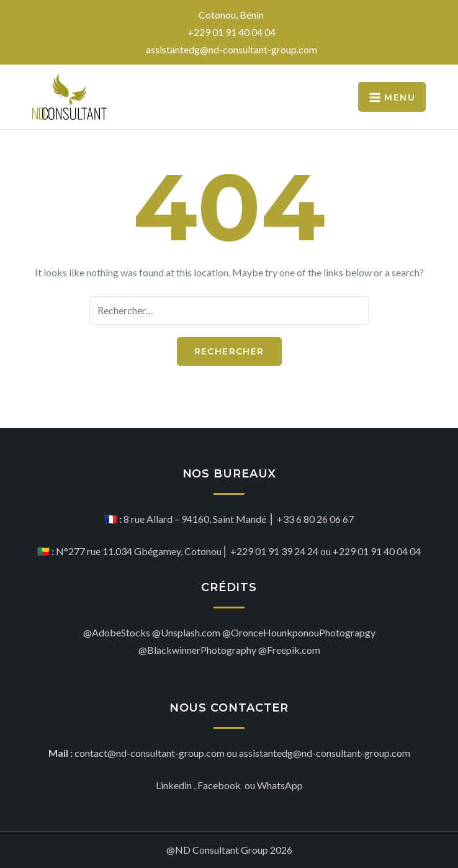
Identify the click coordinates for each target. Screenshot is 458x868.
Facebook (220, 785)
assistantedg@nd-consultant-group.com (231, 49)
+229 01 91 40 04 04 (231, 32)
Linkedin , (176, 785)
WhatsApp (280, 785)
